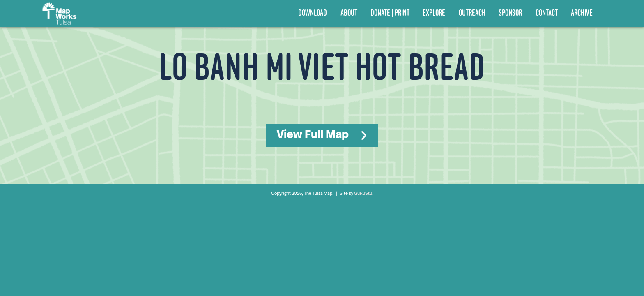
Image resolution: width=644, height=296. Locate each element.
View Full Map (313, 135)
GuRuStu (363, 194)
